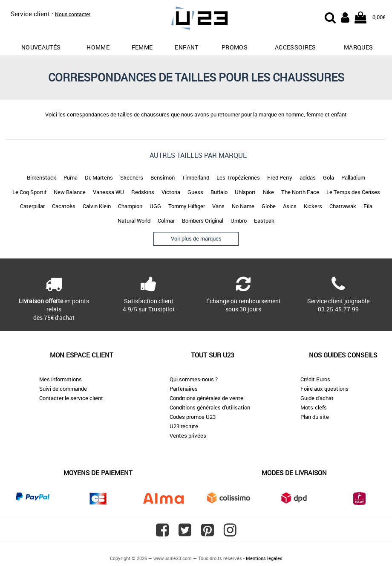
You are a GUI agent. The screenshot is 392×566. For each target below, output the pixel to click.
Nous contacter (73, 14)
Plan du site (315, 417)
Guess (195, 192)
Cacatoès (64, 206)
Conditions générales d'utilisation (210, 407)
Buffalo (219, 192)
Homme (98, 47)
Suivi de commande (63, 389)
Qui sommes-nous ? (194, 379)
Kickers (313, 206)
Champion (130, 206)
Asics (290, 206)
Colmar (166, 221)
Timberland (196, 177)
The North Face (300, 192)
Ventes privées (188, 435)
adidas (308, 177)
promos (235, 47)
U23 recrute (184, 426)
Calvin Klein (97, 206)
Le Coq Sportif (29, 192)
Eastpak (264, 221)
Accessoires (295, 47)
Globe (269, 206)
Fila (368, 206)
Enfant (186, 47)
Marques (358, 47)
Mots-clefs (314, 407)
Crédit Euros (315, 379)
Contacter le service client (71, 398)
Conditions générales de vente (206, 398)
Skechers (132, 177)
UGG (155, 206)
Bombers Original (203, 221)
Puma (71, 177)
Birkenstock (42, 177)
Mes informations (61, 379)
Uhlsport (245, 192)
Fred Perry (280, 177)
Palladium (353, 177)
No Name (243, 206)
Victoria (171, 192)
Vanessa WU (108, 192)
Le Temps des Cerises (353, 192)
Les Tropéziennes (238, 177)
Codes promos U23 (193, 417)
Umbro (239, 221)
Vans (218, 206)
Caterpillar (32, 206)
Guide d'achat (317, 398)
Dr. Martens (99, 177)
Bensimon (163, 177)
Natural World (134, 221)
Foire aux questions (324, 389)
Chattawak (343, 206)
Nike (268, 192)
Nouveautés (41, 47)
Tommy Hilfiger (187, 206)
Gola (329, 177)
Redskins (143, 192)
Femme (142, 47)
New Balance (70, 192)
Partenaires (184, 389)
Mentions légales (264, 558)
